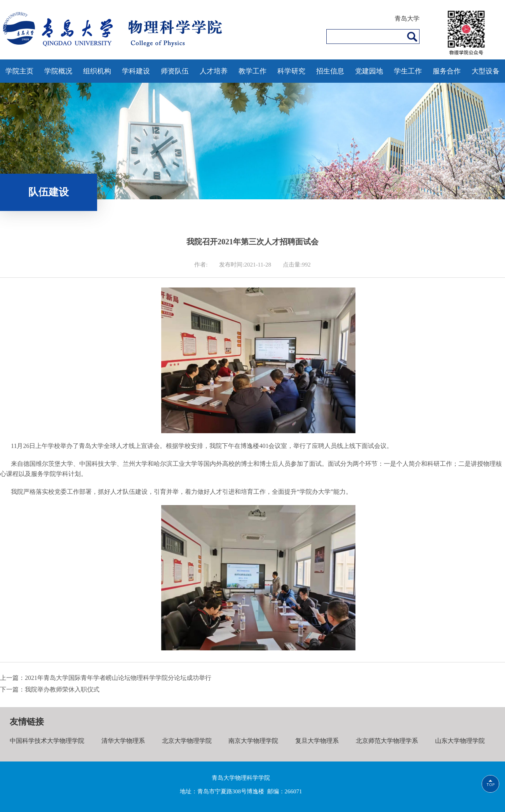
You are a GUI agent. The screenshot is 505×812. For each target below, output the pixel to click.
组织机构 (97, 71)
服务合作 (447, 71)
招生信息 (330, 71)
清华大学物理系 (123, 741)
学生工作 (408, 71)
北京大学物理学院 (187, 741)
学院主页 (19, 71)
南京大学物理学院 (253, 741)
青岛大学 (407, 18)
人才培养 (214, 71)
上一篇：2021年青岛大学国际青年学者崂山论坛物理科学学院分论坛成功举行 (106, 678)
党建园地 (369, 71)
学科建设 (136, 71)
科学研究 (291, 71)
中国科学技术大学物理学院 (47, 741)
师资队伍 (175, 71)
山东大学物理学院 (460, 741)
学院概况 (58, 71)
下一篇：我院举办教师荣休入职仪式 (50, 689)
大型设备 (486, 71)
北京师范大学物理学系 (387, 741)
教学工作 (252, 71)
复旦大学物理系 (317, 741)
